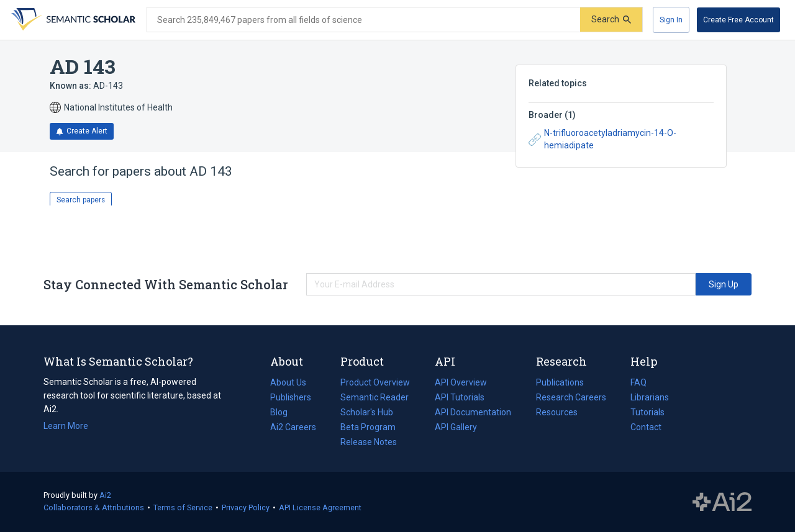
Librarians (650, 397)
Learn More (66, 426)
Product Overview (375, 382)
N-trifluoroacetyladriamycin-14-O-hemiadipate (602, 139)
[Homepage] (72, 20)
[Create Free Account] (738, 20)
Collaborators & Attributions (94, 507)
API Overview (461, 382)
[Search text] (364, 20)
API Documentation (473, 412)
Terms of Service (183, 507)
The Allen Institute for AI (722, 502)
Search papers (81, 200)
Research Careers (571, 397)
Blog (284, 412)
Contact (646, 427)
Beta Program (368, 427)
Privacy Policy (246, 507)
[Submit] (611, 20)
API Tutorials (460, 397)
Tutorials (647, 412)
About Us (288, 382)
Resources (557, 412)
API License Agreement (320, 507)
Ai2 (105, 495)
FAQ (638, 382)
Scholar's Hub (367, 412)
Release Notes (369, 442)
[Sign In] (671, 20)
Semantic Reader (375, 397)
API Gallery (456, 427)
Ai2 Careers (293, 427)
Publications (560, 382)
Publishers (291, 397)
